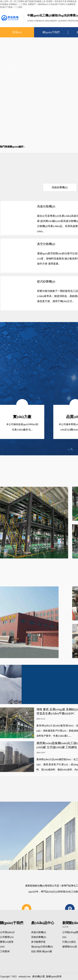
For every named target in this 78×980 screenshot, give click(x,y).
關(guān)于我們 (51, 32)
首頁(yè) (17, 32)
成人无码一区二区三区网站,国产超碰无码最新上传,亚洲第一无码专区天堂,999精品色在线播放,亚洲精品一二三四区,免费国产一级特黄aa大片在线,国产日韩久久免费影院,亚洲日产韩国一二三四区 (38, 4)
